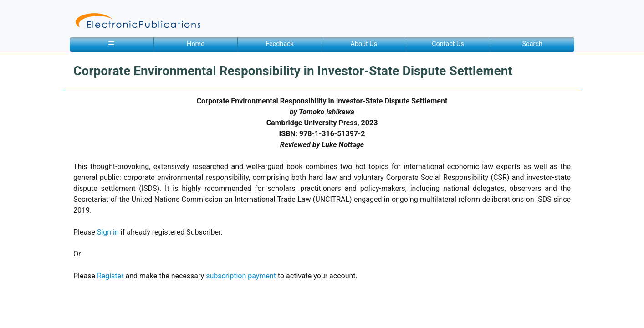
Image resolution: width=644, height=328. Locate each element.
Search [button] (532, 44)
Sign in (108, 232)
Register (110, 276)
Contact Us (448, 44)
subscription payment (241, 276)
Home (196, 44)
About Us (364, 44)
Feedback (280, 44)
